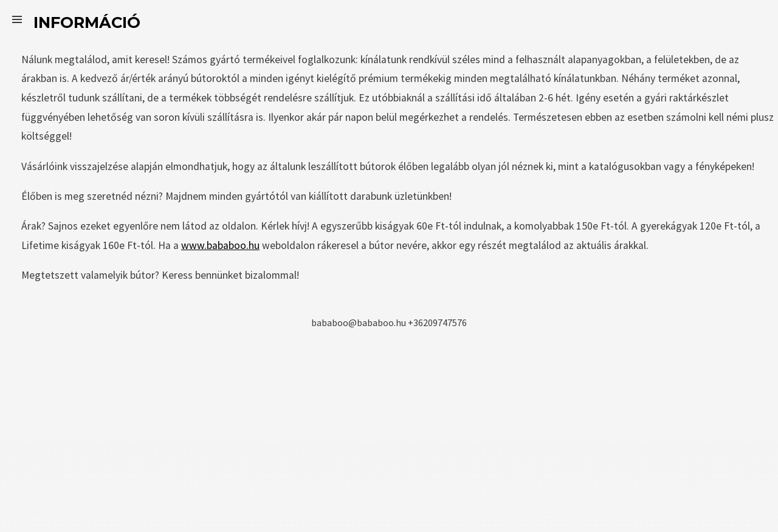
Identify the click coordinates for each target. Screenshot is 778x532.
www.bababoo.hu (220, 245)
